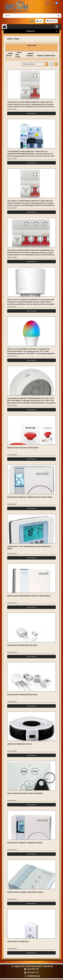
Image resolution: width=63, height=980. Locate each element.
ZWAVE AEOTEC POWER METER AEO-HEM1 (22, 645)
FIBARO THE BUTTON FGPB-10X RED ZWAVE (23, 448)
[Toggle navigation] (57, 27)
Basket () (53, 21)
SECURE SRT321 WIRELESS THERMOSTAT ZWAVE (25, 843)
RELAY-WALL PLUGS (19, 55)
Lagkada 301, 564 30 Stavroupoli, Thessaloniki (32, 966)
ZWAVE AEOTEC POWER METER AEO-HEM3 (22, 695)
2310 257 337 (33, 969)
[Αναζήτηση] (30, 16)
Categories (42, 31)
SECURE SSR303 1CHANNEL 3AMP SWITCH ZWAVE (25, 892)
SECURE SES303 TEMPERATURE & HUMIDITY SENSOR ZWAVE (29, 596)
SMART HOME (13, 39)
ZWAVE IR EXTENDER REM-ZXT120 (19, 744)
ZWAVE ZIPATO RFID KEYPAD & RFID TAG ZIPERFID (25, 793)
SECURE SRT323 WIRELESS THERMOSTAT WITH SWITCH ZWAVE (30, 497)
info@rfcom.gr (34, 976)
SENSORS (40, 56)
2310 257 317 (33, 973)
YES (54, 56)
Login (41, 21)
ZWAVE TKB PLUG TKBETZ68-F (18, 942)
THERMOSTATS (49, 56)
